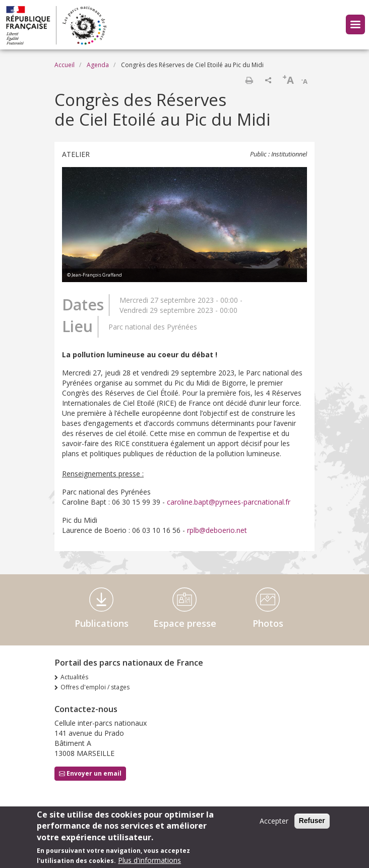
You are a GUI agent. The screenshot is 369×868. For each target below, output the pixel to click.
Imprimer (249, 80)
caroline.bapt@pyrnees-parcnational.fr (229, 502)
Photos (268, 623)
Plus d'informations (149, 860)
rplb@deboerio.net (217, 530)
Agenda (98, 65)
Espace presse (185, 623)
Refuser (312, 821)
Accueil (65, 65)
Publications (102, 623)
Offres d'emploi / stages (95, 687)
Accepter (274, 821)
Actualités (74, 677)
